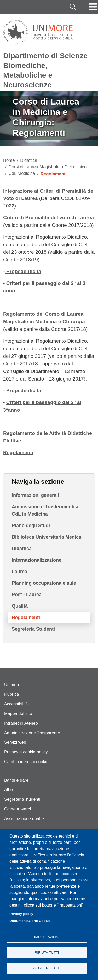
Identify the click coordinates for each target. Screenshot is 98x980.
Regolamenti (26, 618)
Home (9, 160)
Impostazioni (47, 937)
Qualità (20, 606)
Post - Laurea (27, 595)
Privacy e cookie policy (26, 752)
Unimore (12, 685)
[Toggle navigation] (93, 7)
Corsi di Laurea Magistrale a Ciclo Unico (48, 167)
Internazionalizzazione (37, 560)
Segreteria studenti (22, 799)
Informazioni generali (35, 495)
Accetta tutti (47, 968)
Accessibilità (16, 704)
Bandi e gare (16, 780)
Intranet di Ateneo (21, 723)
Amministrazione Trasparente (32, 733)
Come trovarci (18, 809)
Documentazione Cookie (30, 921)
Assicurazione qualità (24, 819)
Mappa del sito (18, 714)
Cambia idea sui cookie (26, 762)
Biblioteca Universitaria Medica (47, 537)
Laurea (19, 572)
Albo (8, 790)
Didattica (29, 160)
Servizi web (15, 742)
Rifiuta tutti (47, 952)
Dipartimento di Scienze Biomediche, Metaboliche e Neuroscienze (45, 70)
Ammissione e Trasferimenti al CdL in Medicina (46, 510)
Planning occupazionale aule (44, 583)
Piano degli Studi (31, 526)
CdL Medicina (22, 173)
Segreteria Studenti (33, 629)
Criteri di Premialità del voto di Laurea (48, 218)
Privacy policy (21, 914)
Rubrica (12, 694)
